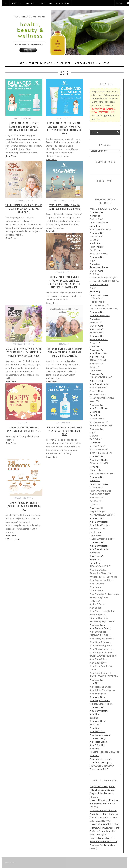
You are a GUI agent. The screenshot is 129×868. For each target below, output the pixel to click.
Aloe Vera (16, 3)
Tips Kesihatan (63, 3)
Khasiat (42, 3)
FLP (51, 3)
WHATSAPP (105, 63)
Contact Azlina (85, 63)
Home (6, 3)
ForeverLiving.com (41, 63)
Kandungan (30, 3)
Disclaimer (64, 63)
